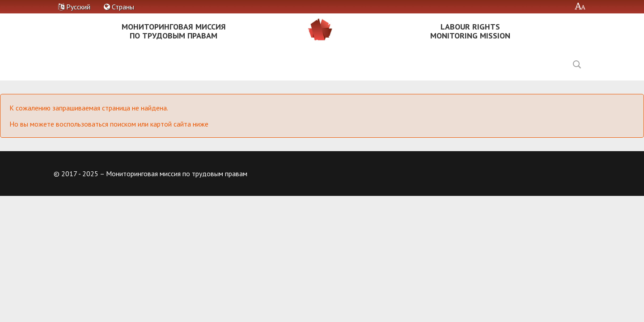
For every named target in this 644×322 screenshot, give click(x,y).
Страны (119, 7)
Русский (74, 7)
